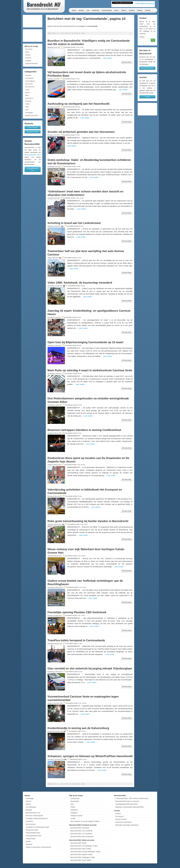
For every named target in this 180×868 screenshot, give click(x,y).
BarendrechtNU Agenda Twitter (82, 854)
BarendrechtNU (30, 87)
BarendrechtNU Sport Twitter (81, 860)
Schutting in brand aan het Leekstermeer (74, 223)
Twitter (27, 52)
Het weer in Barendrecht (34, 816)
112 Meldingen (31, 807)
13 (77, 33)
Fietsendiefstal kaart (33, 833)
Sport (27, 110)
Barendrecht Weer (147, 68)
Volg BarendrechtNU (31, 64)
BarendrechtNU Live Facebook (81, 831)
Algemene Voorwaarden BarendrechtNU (129, 807)
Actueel (81, 10)
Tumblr (73, 818)
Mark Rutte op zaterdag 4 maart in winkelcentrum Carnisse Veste (90, 370)
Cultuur (27, 90)
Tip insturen (119, 816)
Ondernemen (29, 98)
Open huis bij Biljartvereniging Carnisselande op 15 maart (85, 342)
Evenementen (107, 10)
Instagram (28, 61)
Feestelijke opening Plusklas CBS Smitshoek (77, 612)
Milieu (27, 95)
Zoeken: (142, 37)
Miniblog (29, 810)
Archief (147, 97)
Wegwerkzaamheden (32, 115)
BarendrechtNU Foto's (34, 155)
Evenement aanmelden (123, 822)
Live (88, 10)
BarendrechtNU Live (33, 813)
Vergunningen (31, 839)
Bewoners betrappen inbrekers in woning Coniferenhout (84, 430)
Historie (27, 93)
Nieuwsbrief (29, 49)
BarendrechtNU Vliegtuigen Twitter (83, 857)
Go (153, 40)
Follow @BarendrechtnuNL (145, 3)
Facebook (28, 58)
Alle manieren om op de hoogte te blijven (85, 821)
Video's (124, 10)
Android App (75, 798)
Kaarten (132, 10)
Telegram (28, 55)
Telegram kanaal (76, 816)
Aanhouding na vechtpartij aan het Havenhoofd (78, 104)
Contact (148, 10)
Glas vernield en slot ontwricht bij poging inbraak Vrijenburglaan (90, 668)
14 (79, 33)
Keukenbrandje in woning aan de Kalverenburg (78, 728)
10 (70, 33)
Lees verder (108, 58)
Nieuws (28, 804)
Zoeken (140, 10)
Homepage (30, 798)
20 (83, 33)
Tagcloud (29, 844)
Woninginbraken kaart (34, 836)
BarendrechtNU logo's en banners (127, 801)
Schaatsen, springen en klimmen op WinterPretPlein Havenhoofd (90, 756)
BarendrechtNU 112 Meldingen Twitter (84, 846)
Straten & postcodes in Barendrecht (38, 847)
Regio (27, 107)
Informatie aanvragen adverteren (127, 825)
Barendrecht (29, 84)
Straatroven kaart (32, 830)
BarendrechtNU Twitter (79, 843)
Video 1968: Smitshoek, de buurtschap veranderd (80, 283)
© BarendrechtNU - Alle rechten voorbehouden (132, 798)
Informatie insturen (33, 132)
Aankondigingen (30, 81)
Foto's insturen (33, 127)
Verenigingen (29, 113)
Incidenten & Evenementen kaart (37, 827)
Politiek (27, 104)
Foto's (117, 10)
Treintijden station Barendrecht (37, 818)
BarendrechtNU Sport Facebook (82, 836)
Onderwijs (28, 101)
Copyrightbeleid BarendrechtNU (127, 804)
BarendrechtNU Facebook (80, 828)
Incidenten (96, 10)
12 (75, 33)
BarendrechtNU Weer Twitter (81, 849)
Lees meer (127, 62)
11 (72, 33)
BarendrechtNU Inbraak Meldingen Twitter (85, 852)
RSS (72, 804)
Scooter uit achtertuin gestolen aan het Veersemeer (81, 132)
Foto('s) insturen (121, 819)
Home (74, 10)
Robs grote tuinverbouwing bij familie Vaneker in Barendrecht (88, 521)
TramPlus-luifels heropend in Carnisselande (76, 640)
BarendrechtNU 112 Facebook (81, 834)
